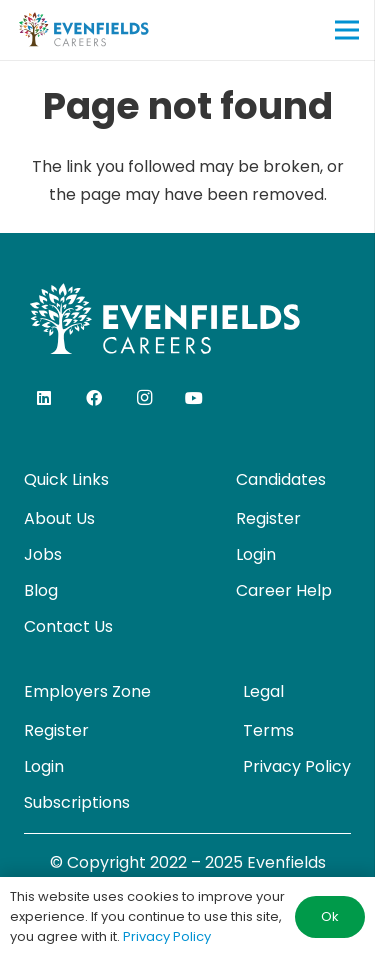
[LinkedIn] (44, 398)
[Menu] (347, 30)
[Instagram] (144, 398)
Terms (268, 730)
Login (256, 554)
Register (268, 518)
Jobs (43, 554)
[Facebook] (94, 398)
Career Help (284, 590)
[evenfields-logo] (83, 30)
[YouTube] (194, 398)
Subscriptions (77, 802)
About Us (59, 518)
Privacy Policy (297, 766)
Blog (41, 590)
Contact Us (68, 626)
